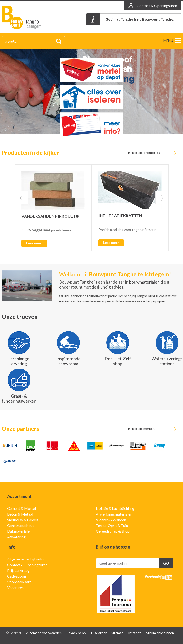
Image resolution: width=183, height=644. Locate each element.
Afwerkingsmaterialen (114, 514)
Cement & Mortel (21, 508)
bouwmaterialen (144, 282)
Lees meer (34, 243)
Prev (21, 197)
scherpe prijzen (154, 301)
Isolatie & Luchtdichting (115, 508)
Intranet (135, 633)
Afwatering (16, 537)
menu (168, 41)
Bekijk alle (144, 153)
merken (65, 301)
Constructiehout (20, 525)
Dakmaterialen (19, 531)
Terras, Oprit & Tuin (112, 525)
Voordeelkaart (19, 582)
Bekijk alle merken (141, 429)
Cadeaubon (17, 576)
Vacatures (15, 587)
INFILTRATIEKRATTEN (120, 216)
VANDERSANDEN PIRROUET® (50, 216)
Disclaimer (99, 633)
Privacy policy (76, 633)
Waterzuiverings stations (167, 361)
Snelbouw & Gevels (23, 520)
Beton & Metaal (20, 514)
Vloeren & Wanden (111, 520)
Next (162, 197)
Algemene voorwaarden (44, 633)
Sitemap (117, 633)
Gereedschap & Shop (113, 531)
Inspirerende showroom (68, 361)
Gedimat (29, 17)
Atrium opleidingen (160, 633)
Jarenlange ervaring (19, 361)
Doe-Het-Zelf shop (118, 361)
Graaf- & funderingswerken (19, 398)
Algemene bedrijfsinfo (25, 559)
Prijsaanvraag (18, 570)
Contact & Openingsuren (27, 565)
